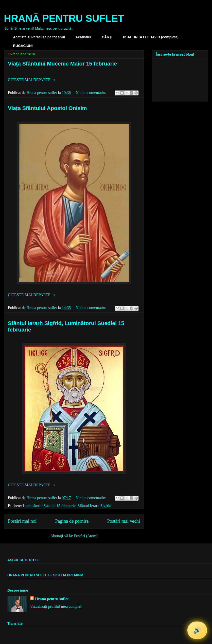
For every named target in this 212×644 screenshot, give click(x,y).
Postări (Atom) (86, 536)
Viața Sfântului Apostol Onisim (47, 108)
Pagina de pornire (72, 521)
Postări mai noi (22, 521)
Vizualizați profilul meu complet (56, 606)
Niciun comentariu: (91, 93)
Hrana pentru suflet (52, 599)
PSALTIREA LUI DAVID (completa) (151, 37)
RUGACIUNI (23, 46)
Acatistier (83, 37)
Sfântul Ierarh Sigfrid (95, 506)
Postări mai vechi (124, 521)
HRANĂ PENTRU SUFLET (64, 18)
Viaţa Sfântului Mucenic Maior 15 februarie (62, 64)
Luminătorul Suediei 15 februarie (49, 506)
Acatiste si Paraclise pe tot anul (39, 37)
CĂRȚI (107, 37)
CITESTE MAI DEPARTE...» (32, 80)
